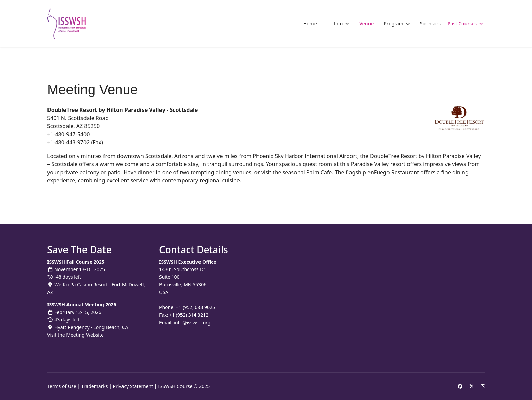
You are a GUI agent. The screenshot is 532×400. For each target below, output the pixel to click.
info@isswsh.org (192, 323)
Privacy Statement (133, 386)
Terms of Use (62, 386)
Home (310, 24)
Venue (366, 24)
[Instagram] (483, 386)
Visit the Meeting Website (75, 335)
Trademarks (95, 386)
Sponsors (430, 24)
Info (338, 24)
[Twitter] (472, 386)
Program (394, 24)
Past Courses (462, 24)
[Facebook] (460, 386)
